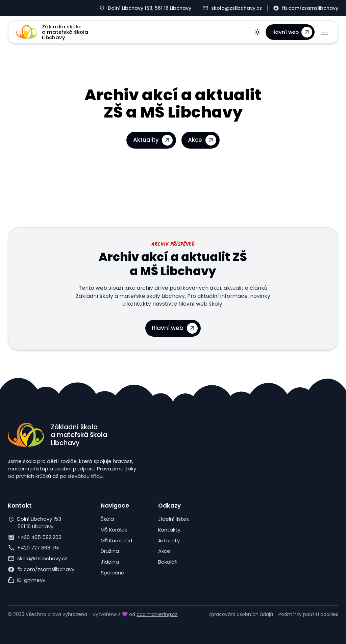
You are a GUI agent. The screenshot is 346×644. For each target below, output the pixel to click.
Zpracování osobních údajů (241, 614)
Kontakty (169, 530)
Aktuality (169, 540)
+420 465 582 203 (39, 537)
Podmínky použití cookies (308, 614)
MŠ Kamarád (116, 540)
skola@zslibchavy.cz (42, 558)
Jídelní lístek (174, 519)
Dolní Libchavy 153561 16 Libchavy (39, 523)
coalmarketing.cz (157, 614)
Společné (113, 573)
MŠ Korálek (114, 530)
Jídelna (110, 562)
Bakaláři (168, 562)
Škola (107, 519)
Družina (110, 551)
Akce (164, 551)
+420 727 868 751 (38, 548)
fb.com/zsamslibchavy (46, 569)
